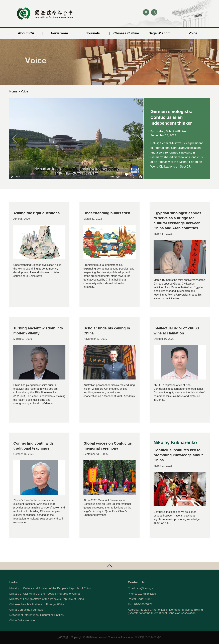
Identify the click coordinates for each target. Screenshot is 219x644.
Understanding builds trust (107, 213)
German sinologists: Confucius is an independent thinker (171, 117)
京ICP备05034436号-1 (148, 637)
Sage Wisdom (160, 32)
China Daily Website (22, 620)
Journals (93, 32)
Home (13, 91)
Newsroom (59, 32)
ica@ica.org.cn (146, 588)
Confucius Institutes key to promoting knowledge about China (178, 455)
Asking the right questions (36, 213)
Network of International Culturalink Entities (36, 615)
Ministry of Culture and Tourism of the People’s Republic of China (50, 588)
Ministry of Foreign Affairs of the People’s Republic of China (47, 599)
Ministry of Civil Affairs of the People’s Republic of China (45, 594)
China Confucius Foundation (27, 610)
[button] (126, 174)
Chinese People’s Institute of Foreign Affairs (37, 604)
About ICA (26, 32)
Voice (193, 32)
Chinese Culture (126, 32)
